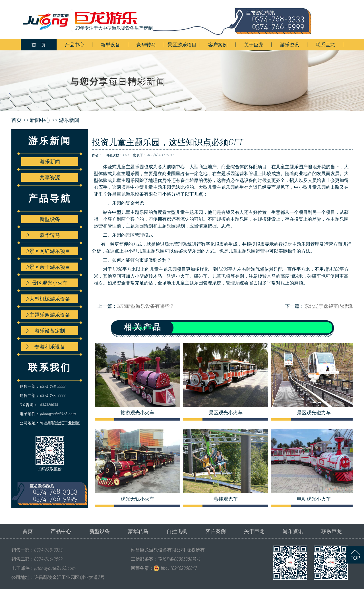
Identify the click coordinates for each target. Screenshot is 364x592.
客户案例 (218, 45)
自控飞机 (177, 531)
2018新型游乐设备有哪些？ (146, 306)
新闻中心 (40, 120)
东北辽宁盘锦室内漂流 (328, 306)
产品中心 (75, 45)
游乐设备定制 (46, 331)
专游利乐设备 (46, 347)
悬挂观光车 (226, 499)
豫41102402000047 (179, 568)
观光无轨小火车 (137, 499)
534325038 (49, 404)
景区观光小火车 (47, 283)
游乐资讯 (289, 45)
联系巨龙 (325, 45)
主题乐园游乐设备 (48, 315)
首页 (28, 531)
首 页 (39, 45)
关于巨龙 (254, 45)
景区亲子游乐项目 (48, 267)
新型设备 (110, 45)
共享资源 (50, 177)
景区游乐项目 (182, 45)
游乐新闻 (69, 120)
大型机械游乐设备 (48, 299)
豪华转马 (146, 45)
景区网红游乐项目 (48, 251)
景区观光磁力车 (314, 413)
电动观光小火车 (314, 499)
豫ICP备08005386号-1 (179, 559)
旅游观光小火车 (137, 413)
